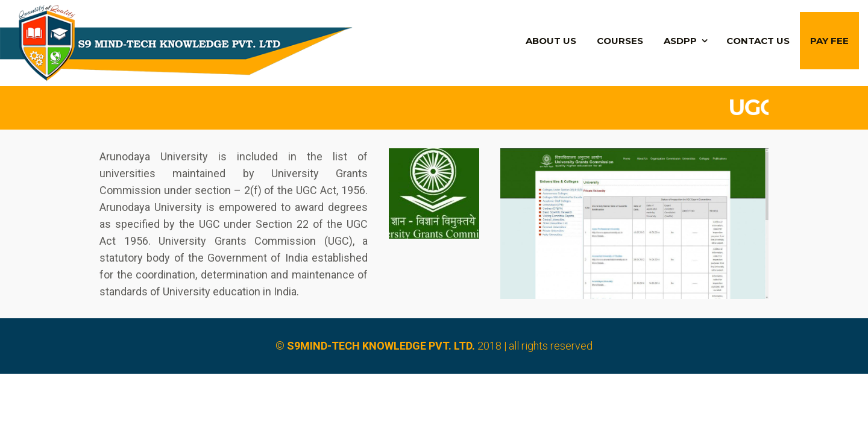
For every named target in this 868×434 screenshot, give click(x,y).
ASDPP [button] (680, 41)
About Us (551, 41)
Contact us (758, 41)
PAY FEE (829, 41)
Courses (620, 41)
